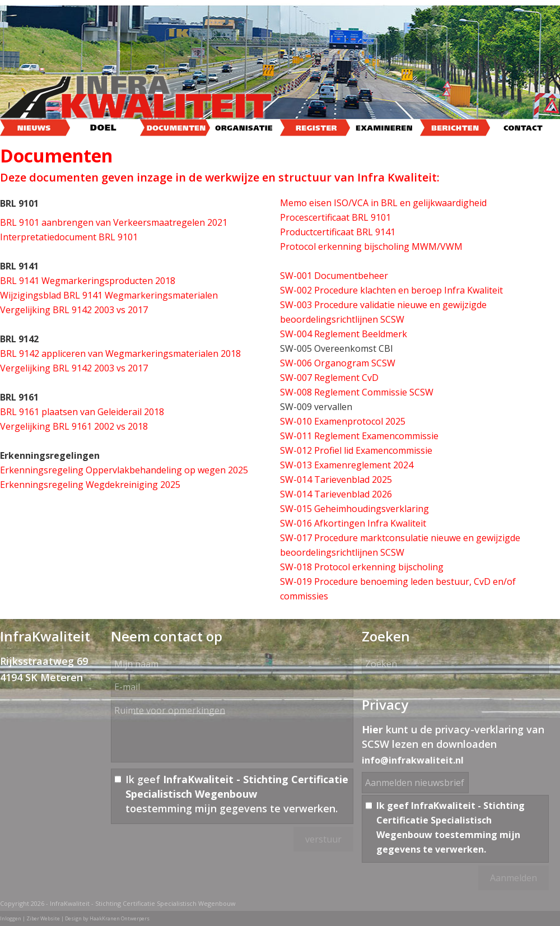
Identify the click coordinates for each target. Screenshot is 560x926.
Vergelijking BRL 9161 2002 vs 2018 (74, 426)
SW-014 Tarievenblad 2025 (336, 480)
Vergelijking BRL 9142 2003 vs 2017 (74, 310)
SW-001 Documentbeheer (334, 276)
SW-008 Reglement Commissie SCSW (357, 392)
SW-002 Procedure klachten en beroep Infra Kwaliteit (391, 290)
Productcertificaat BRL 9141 (338, 232)
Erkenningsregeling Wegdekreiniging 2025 (90, 485)
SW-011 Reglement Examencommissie (359, 436)
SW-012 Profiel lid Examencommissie (356, 450)
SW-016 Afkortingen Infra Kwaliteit (353, 523)
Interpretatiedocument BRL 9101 (69, 237)
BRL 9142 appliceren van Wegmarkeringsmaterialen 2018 (120, 353)
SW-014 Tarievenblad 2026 (336, 494)
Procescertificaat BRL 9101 (335, 217)
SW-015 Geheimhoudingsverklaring (354, 509)
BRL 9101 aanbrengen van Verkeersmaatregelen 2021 (114, 222)
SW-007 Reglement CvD (329, 378)
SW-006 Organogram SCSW (338, 363)
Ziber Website (43, 918)
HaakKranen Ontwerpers (120, 918)
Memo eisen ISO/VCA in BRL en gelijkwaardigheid (383, 203)
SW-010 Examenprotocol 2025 (343, 421)
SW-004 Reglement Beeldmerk (344, 334)
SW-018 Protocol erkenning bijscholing (362, 567)
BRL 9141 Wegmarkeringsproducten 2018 (88, 281)
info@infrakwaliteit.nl (413, 760)
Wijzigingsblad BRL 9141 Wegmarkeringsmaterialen (109, 295)
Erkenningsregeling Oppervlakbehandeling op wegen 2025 (124, 470)
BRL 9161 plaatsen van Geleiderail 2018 (82, 412)
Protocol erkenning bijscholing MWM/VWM (371, 246)
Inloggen (11, 918)
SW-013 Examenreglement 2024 (347, 465)
